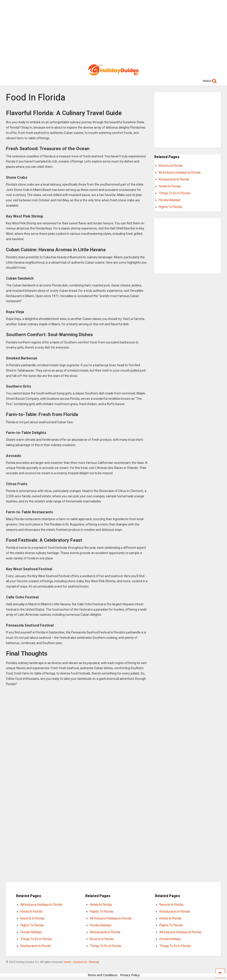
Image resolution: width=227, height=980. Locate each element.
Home (68, 962)
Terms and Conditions (103, 975)
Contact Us (80, 962)
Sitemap (94, 962)
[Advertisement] (114, 31)
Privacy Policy (130, 975)
